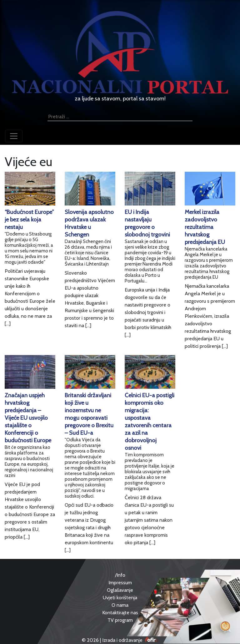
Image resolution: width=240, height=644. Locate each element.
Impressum (120, 583)
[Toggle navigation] (14, 136)
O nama (120, 605)
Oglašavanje (120, 590)
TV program (120, 620)
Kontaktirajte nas (120, 613)
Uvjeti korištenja (120, 598)
